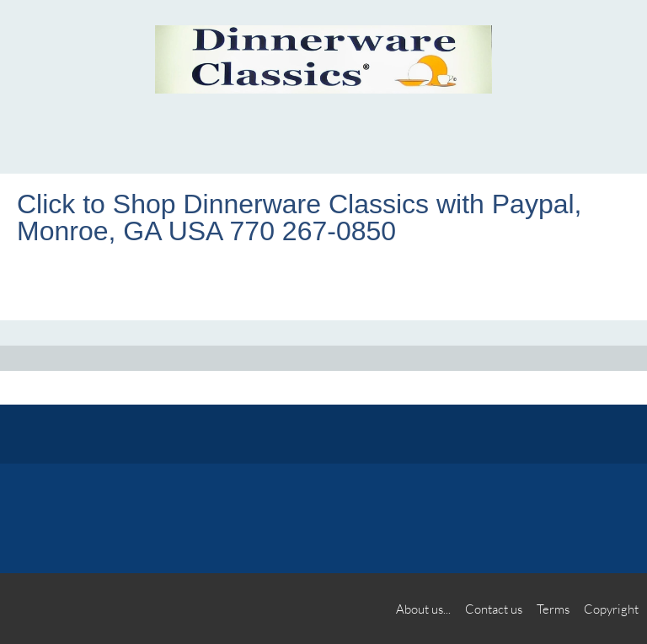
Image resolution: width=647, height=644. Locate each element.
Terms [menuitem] (553, 609)
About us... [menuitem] (423, 609)
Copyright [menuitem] (611, 609)
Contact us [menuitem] (494, 609)
